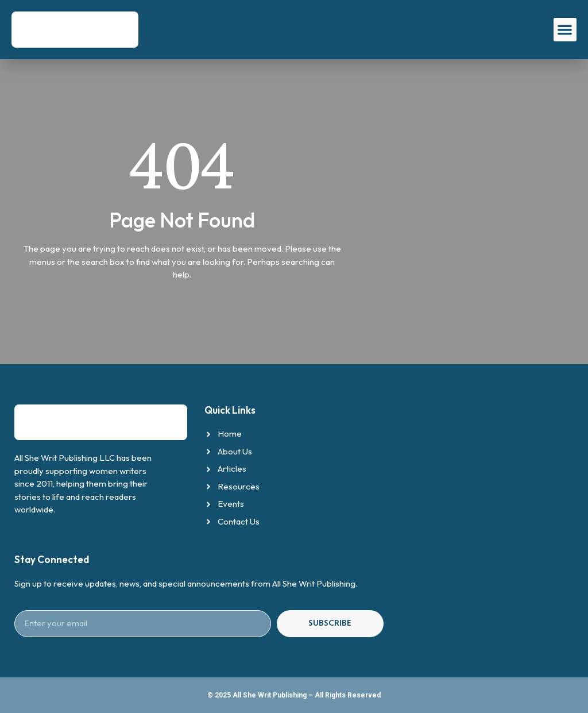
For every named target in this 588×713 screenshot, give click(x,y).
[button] (565, 30)
